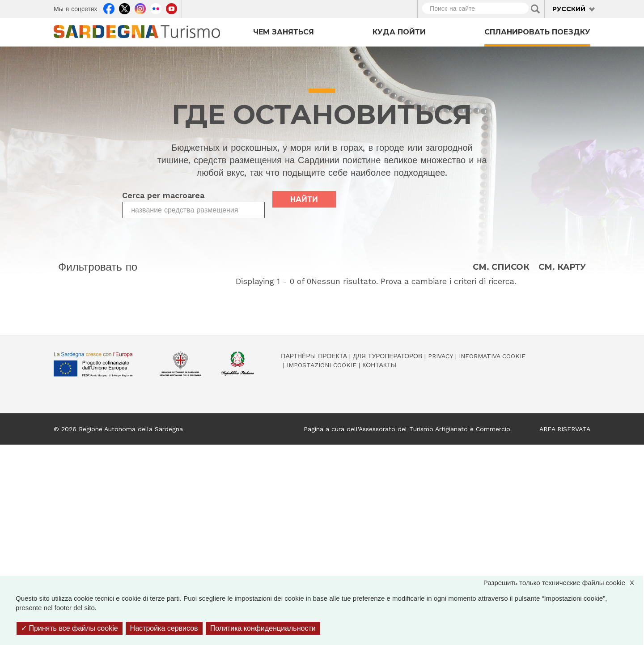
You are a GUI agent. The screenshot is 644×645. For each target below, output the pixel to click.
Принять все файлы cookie (70, 628)
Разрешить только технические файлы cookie (563, 583)
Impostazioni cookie (322, 365)
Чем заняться (284, 32)
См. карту (562, 267)
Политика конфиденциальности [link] (263, 628)
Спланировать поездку (537, 32)
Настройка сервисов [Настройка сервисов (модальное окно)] (164, 628)
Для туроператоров (388, 356)
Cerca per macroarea (163, 195)
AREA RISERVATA (565, 429)
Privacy (441, 356)
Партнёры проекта (314, 356)
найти (304, 199)
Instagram (140, 8)
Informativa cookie (492, 356)
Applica (535, 9)
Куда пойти (399, 32)
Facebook (109, 8)
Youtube (172, 8)
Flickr (156, 8)
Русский (569, 9)
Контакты (379, 365)
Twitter (125, 8)
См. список (501, 267)
